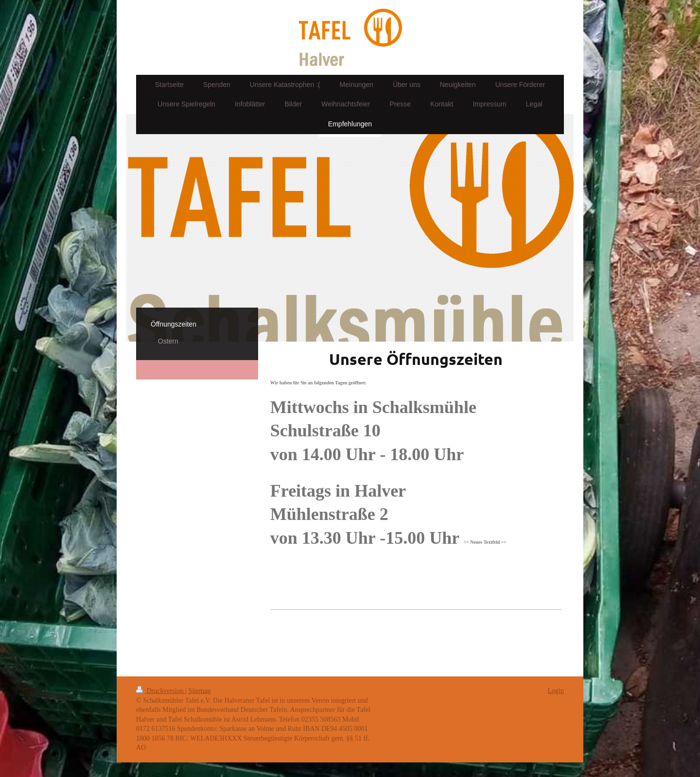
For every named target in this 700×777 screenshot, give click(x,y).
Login (556, 691)
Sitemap (200, 691)
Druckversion (161, 691)
